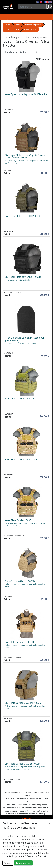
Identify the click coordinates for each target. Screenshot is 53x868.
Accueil (7, 25)
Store (18, 25)
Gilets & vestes (13, 29)
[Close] (50, 823)
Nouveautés (26, 818)
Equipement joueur (33, 25)
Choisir (8, 863)
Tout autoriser (23, 863)
